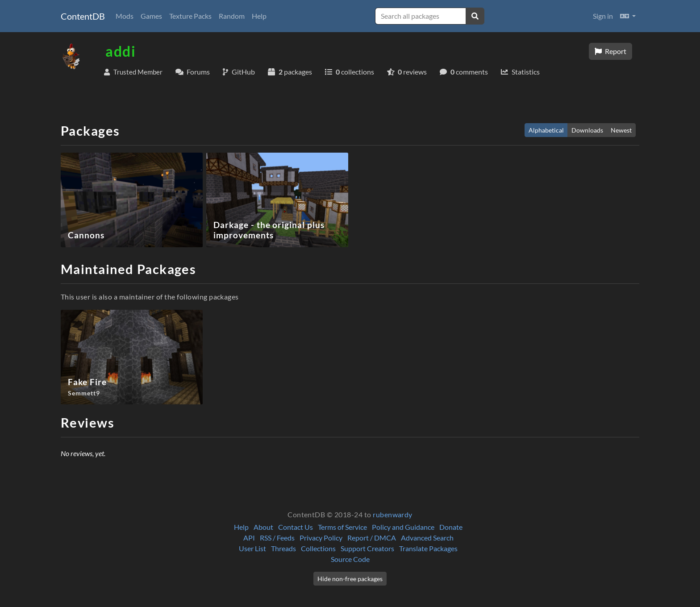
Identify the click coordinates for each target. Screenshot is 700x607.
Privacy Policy (321, 538)
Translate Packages (428, 548)
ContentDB (83, 16)
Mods (125, 16)
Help (259, 16)
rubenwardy (393, 514)
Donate (451, 527)
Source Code (350, 559)
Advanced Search (427, 538)
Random (232, 16)
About (263, 527)
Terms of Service (342, 527)
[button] (628, 16)
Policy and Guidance (403, 527)
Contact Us (296, 527)
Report (610, 51)
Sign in (603, 16)
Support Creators (367, 548)
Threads (283, 548)
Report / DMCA (372, 538)
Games (151, 16)
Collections (318, 548)
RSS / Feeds (277, 538)
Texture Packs (190, 16)
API (249, 538)
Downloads (587, 130)
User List (252, 548)
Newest (621, 130)
